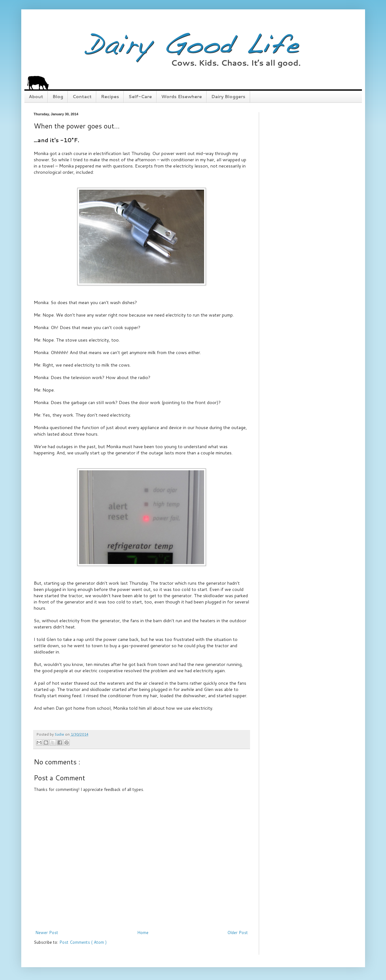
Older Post (238, 932)
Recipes (110, 97)
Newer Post (47, 932)
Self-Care (140, 97)
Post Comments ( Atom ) (83, 942)
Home (143, 932)
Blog (58, 97)
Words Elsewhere (182, 97)
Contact (82, 97)
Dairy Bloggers (228, 97)
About (36, 97)
